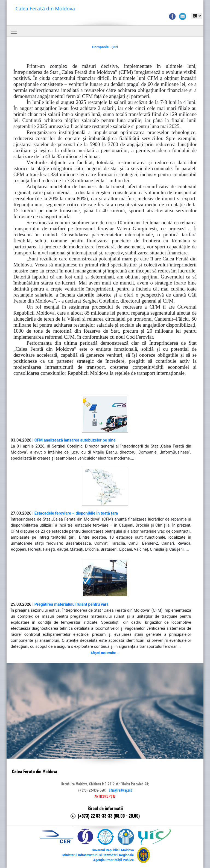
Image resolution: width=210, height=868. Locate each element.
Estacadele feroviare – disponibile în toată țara (76, 513)
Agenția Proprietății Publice (113, 860)
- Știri (105, 47)
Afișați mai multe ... (105, 653)
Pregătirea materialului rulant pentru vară (72, 604)
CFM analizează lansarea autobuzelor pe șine (75, 440)
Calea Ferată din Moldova (45, 8)
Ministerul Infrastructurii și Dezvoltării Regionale (98, 855)
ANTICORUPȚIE (105, 797)
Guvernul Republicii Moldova (113, 850)
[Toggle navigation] (14, 31)
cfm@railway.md (120, 791)
